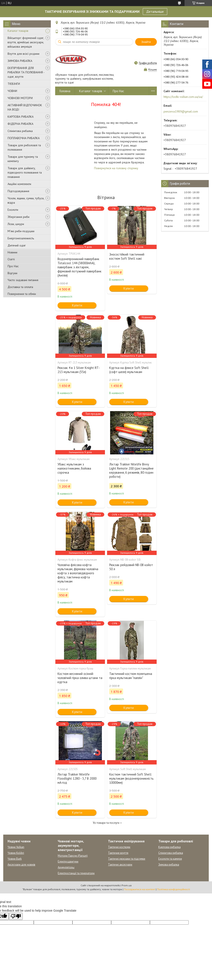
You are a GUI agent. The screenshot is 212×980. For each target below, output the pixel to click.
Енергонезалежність (21, 238)
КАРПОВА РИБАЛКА (21, 117)
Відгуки (12, 273)
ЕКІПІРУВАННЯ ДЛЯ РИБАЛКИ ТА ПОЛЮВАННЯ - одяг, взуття (26, 72)
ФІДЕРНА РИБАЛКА (20, 124)
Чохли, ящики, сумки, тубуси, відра (26, 200)
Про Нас (13, 266)
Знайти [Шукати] (146, 42)
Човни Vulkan (16, 847)
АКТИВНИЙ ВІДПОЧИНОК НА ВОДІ (25, 107)
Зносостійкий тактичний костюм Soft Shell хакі (127, 256)
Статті (11, 259)
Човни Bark (15, 859)
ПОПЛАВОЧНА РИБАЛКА (24, 138)
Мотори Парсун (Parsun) (73, 856)
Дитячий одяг (17, 245)
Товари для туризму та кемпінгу (23, 159)
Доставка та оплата (20, 287)
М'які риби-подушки (21, 231)
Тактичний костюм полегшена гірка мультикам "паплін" (131, 676)
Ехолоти (13, 210)
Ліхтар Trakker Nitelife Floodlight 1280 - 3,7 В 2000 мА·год (77, 778)
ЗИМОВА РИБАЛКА (20, 61)
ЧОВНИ (12, 91)
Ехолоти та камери (170, 859)
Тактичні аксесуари (120, 865)
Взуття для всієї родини (23, 54)
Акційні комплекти (19, 184)
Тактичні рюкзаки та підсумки (127, 859)
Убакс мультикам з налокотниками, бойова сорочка (74, 468)
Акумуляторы (66, 867)
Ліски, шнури (16, 224)
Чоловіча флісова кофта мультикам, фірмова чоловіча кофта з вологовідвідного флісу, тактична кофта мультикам (78, 573)
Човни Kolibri (16, 853)
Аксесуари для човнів (21, 865)
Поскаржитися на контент (140, 889)
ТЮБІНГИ (14, 84)
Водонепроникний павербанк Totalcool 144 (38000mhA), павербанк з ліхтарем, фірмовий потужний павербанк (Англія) (79, 267)
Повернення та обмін (22, 294)
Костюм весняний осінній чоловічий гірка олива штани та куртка (80, 678)
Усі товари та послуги (106, 823)
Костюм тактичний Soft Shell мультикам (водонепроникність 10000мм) (131, 778)
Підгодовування (18, 191)
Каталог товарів (18, 31)
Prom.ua (127, 885)
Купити (77, 305)
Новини (12, 252)
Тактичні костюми (119, 847)
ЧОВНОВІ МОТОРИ (20, 98)
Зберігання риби (18, 217)
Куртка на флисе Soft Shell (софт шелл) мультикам (129, 370)
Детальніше (155, 11)
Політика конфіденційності (173, 889)
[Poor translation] (16, 916)
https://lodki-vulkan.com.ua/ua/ (183, 97)
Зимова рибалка (169, 865)
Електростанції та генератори (76, 873)
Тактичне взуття (118, 853)
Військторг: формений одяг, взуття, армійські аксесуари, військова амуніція (26, 42)
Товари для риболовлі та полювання (24, 147)
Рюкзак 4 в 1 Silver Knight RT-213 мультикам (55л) (79, 370)
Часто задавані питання (23, 280)
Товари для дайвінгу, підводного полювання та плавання (25, 172)
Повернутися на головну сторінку (116, 168)
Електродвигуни (68, 862)
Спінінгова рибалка (20, 131)
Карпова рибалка (169, 847)
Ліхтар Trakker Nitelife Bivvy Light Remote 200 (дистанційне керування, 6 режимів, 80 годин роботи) (131, 470)
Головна (65, 91)
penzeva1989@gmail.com (181, 111)
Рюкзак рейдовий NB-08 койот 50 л (131, 567)
